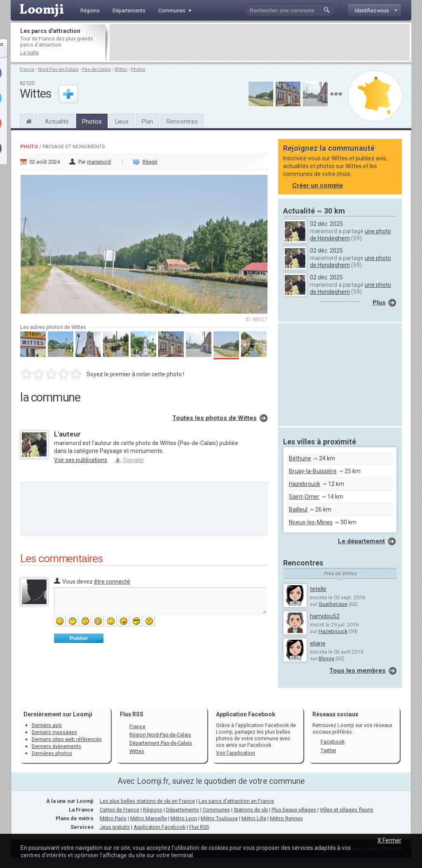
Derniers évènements (56, 746)
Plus (379, 303)
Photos (138, 69)
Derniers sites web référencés (67, 739)
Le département (361, 541)
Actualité (57, 122)
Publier (79, 638)
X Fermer (389, 840)
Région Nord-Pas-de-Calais (160, 735)
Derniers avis (47, 725)
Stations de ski (251, 810)
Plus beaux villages (294, 810)
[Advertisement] (260, 42)
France (27, 69)
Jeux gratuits (115, 827)
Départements (183, 810)
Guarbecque (333, 604)
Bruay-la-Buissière (313, 471)
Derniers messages (54, 732)
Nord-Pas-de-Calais (58, 69)
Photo (29, 147)
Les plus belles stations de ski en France (147, 801)
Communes (216, 810)
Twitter (328, 750)
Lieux (122, 122)
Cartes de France (120, 810)
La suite (29, 53)
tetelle (318, 589)
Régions (153, 810)
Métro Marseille (149, 818)
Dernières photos (52, 753)
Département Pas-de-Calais (161, 743)
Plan (148, 122)
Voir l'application (236, 753)
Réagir (150, 162)
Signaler (134, 460)
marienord (99, 162)
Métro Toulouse (219, 818)
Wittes (121, 69)
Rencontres (182, 122)
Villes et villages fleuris (347, 810)
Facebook (333, 742)
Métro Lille (254, 818)
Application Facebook (159, 827)
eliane (318, 643)
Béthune (300, 458)
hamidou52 (325, 616)
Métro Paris (113, 818)
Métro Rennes (286, 818)
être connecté (112, 582)
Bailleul (298, 509)
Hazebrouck (305, 484)
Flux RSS (132, 714)
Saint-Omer (304, 497)
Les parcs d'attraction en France (236, 801)
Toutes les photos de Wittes (215, 418)
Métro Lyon (184, 818)
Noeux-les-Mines (311, 522)
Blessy (326, 658)
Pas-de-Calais (96, 69)
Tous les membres (358, 671)
